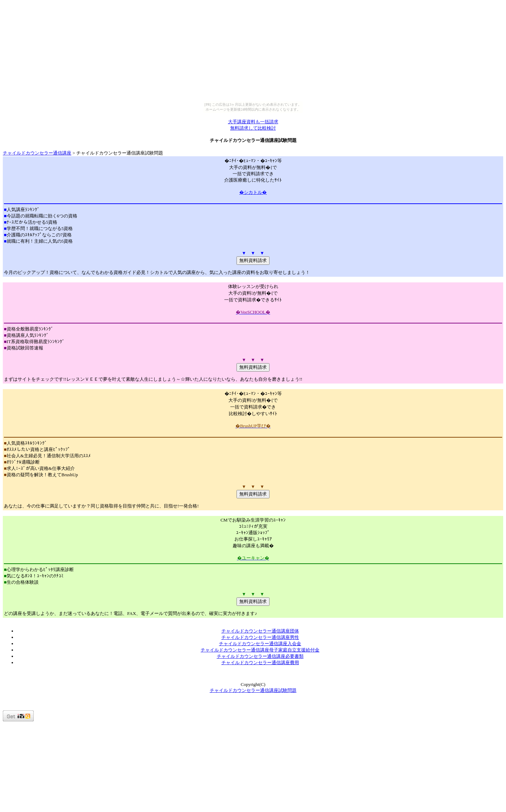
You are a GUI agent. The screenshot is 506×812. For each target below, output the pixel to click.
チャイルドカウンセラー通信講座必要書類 (260, 656)
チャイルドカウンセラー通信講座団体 (260, 631)
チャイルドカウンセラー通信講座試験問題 (253, 690)
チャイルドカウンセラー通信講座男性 (260, 637)
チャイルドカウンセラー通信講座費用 (260, 663)
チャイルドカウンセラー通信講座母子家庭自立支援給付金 (260, 650)
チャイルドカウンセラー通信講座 (37, 153)
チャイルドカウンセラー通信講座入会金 (260, 644)
